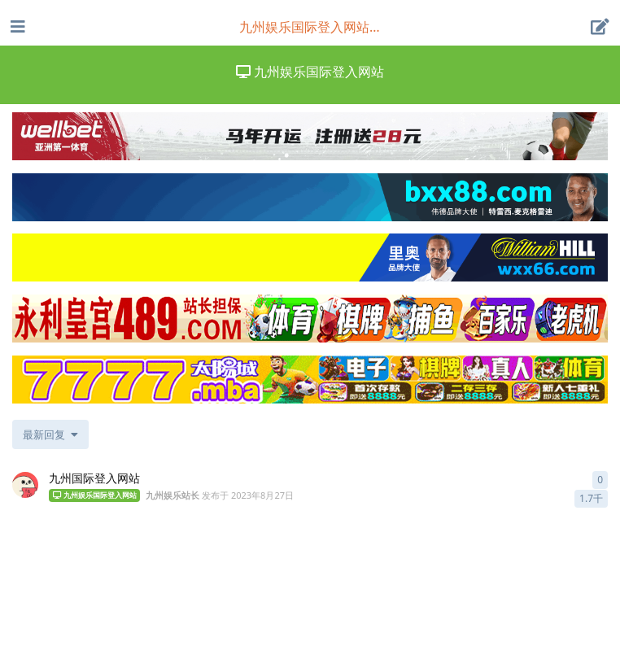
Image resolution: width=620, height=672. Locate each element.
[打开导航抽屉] (16, 27)
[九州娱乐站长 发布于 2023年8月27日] (25, 485)
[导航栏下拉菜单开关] (310, 27)
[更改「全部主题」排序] (50, 434)
